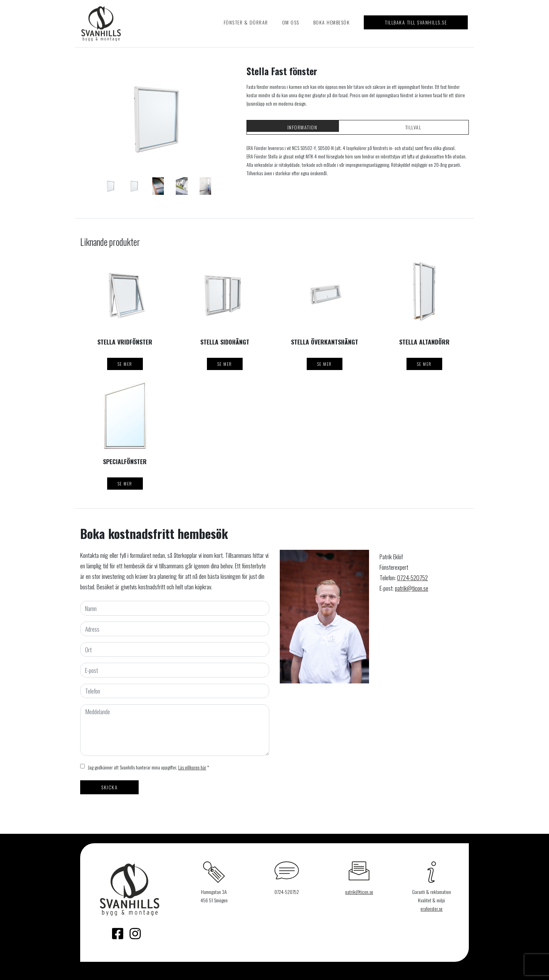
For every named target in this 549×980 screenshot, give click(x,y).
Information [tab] (303, 127)
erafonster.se (432, 908)
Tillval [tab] (413, 127)
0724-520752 (412, 577)
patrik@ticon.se (412, 588)
